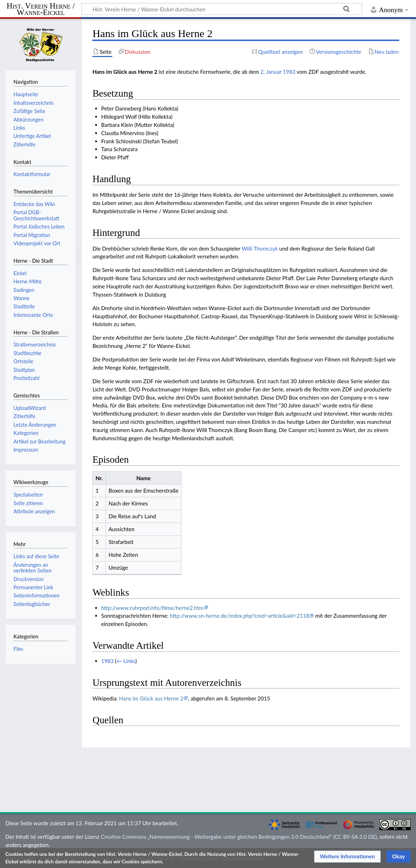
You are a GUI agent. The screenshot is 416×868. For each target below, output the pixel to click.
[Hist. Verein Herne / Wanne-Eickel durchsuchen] (222, 9)
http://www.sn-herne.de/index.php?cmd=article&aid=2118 (239, 616)
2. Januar (271, 72)
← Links (126, 661)
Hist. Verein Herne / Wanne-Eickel (41, 9)
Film (18, 649)
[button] (347, 857)
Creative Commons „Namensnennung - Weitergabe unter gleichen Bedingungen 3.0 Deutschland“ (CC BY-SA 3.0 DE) (239, 837)
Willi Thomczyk (260, 248)
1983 (289, 72)
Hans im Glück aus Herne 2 (151, 698)
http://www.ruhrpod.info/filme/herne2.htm (152, 608)
